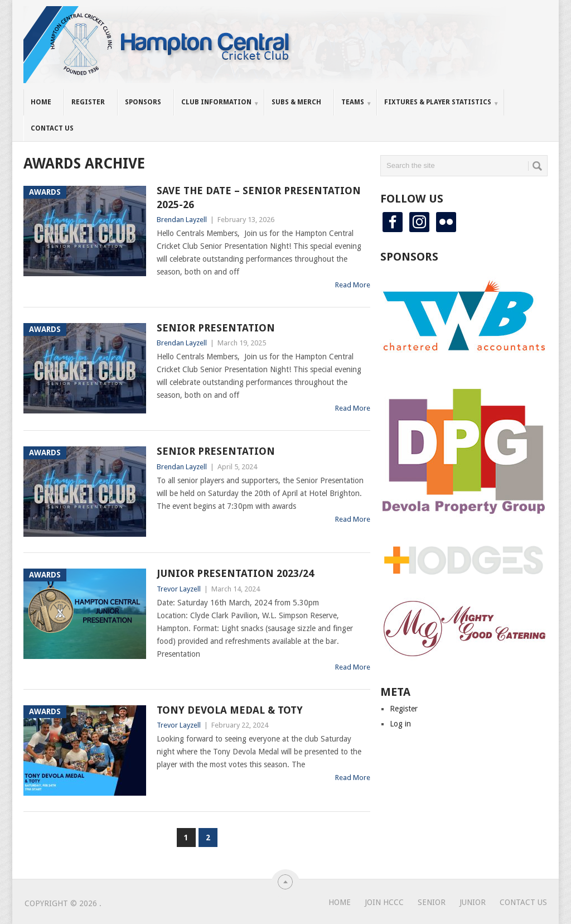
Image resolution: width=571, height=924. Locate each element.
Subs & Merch (296, 102)
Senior (432, 902)
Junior (473, 902)
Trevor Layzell (179, 589)
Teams (353, 102)
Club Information (216, 102)
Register (88, 102)
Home (41, 102)
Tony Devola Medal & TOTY (230, 710)
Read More (353, 285)
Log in (400, 724)
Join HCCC (384, 902)
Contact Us (52, 128)
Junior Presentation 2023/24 (235, 573)
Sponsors (143, 102)
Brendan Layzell (182, 220)
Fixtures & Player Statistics (438, 102)
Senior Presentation (216, 328)
